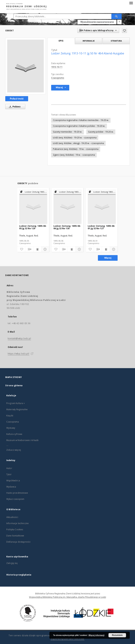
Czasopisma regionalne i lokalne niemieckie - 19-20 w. (81, 120)
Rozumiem (117, 635)
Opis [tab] (61, 41)
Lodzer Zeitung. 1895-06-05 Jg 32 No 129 (33, 227)
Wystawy (11, 428)
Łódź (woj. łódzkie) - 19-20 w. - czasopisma (75, 138)
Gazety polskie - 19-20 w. (101, 132)
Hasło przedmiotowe (17, 493)
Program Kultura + (16, 403)
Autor (9, 468)
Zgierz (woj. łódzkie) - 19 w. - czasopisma (74, 155)
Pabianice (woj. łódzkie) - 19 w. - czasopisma (76, 149)
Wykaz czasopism (15, 499)
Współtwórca (13, 481)
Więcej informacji (97, 635)
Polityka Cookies (15, 529)
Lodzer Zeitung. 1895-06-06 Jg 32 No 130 (67, 227)
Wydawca (11, 487)
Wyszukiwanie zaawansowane (97, 22)
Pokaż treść (17, 99)
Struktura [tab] (116, 41)
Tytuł (9, 474)
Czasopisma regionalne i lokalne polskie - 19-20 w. (79, 126)
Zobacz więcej (14, 450)
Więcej (108, 258)
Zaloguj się (12, 563)
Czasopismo (58, 78)
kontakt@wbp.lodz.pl (19, 338)
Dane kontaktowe (15, 536)
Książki (10, 416)
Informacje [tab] (89, 41)
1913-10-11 (57, 67)
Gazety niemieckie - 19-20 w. (67, 132)
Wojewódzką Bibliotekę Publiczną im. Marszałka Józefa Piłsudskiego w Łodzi (67, 597)
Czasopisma (13, 422)
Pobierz (14, 107)
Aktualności (12, 517)
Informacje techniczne (17, 523)
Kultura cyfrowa (14, 434)
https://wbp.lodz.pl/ (19, 354)
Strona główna (14, 385)
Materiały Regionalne (17, 409)
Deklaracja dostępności (18, 542)
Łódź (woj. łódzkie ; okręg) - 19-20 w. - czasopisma (78, 143)
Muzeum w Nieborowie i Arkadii (22, 440)
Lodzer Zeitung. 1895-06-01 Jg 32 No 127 (101, 227)
